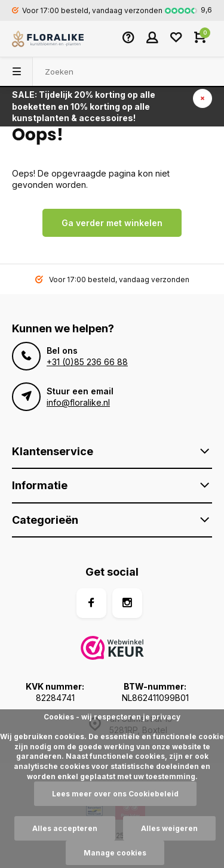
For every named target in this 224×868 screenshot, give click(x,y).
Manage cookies (115, 853)
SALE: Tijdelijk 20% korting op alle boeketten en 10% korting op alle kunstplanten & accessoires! (84, 106)
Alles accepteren (65, 828)
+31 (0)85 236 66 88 (87, 362)
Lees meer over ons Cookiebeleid (115, 794)
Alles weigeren (169, 828)
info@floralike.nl (78, 402)
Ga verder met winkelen (112, 223)
